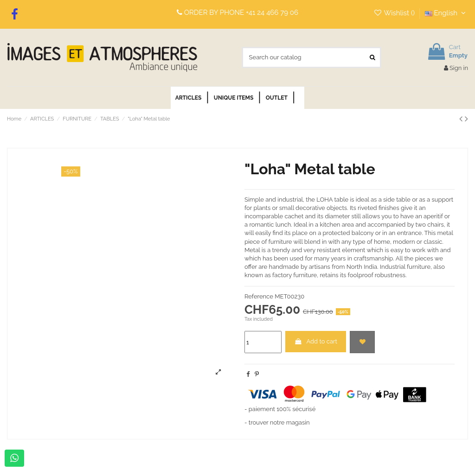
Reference (259, 296)
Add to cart (316, 341)
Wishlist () (395, 13)
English (446, 13)
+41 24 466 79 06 (272, 13)
